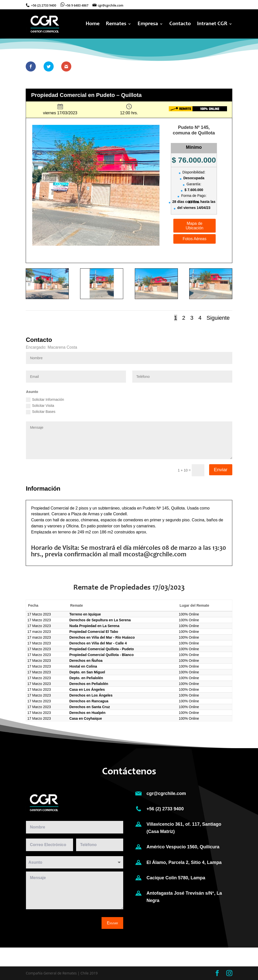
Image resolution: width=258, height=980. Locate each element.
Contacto (180, 24)
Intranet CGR (212, 24)
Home (93, 24)
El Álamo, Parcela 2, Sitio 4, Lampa (184, 862)
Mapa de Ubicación (195, 226)
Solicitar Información (45, 400)
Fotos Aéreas (195, 239)
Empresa (148, 24)
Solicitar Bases (41, 412)
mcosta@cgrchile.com (155, 555)
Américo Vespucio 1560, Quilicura (183, 847)
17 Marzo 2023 (39, 614)
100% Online (189, 614)
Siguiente (218, 318)
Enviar (221, 470)
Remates (116, 24)
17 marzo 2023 (39, 632)
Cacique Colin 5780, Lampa (176, 878)
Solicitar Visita (40, 406)
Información (194, 250)
